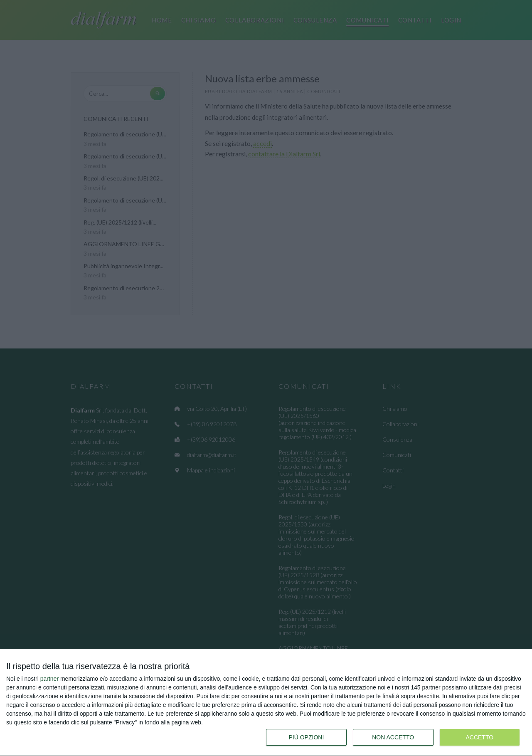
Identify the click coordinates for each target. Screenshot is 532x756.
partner (49, 679)
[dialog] (266, 703)
